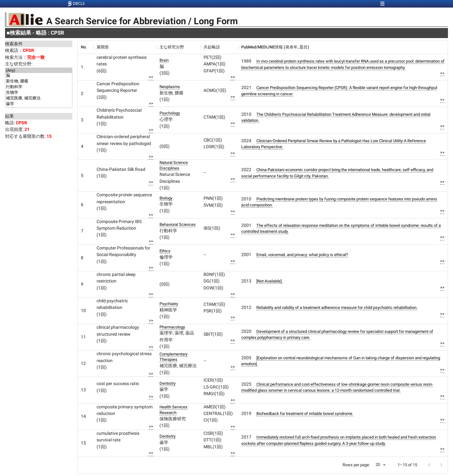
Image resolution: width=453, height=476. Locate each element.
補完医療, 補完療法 (39, 98)
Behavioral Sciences (178, 224)
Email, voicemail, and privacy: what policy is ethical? (302, 255)
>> (151, 77)
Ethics (165, 251)
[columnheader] (86, 47)
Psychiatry (169, 304)
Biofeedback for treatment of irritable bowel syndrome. (305, 414)
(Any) (39, 70)
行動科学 (39, 87)
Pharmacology (172, 327)
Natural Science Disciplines (174, 165)
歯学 (39, 104)
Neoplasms (170, 87)
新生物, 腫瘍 (39, 81)
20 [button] (378, 465)
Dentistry (168, 383)
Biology (166, 198)
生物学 (39, 93)
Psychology (170, 113)
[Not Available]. (269, 281)
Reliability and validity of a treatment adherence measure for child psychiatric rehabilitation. (337, 308)
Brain (164, 60)
